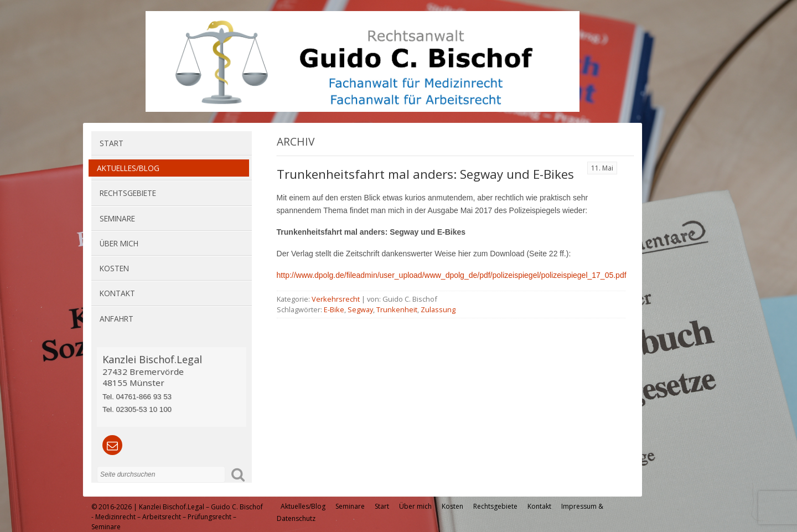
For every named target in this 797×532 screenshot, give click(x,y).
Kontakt (117, 293)
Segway (360, 309)
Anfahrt (117, 319)
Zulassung (438, 309)
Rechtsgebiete (128, 193)
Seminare (117, 218)
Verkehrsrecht (336, 299)
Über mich (119, 243)
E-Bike (334, 309)
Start (112, 143)
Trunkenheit (397, 309)
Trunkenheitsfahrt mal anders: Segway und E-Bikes (425, 174)
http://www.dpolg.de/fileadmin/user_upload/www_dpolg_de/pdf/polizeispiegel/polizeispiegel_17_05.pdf (452, 275)
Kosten (114, 268)
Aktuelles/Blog (128, 168)
